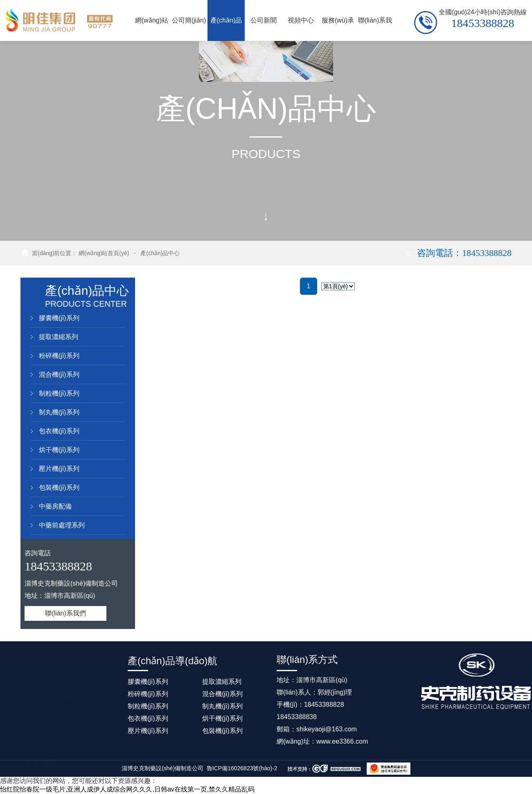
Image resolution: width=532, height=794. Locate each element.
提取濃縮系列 (59, 337)
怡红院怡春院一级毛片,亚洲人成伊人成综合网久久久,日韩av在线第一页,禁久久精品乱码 (127, 789)
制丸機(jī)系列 (59, 412)
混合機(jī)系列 (59, 374)
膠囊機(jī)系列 (59, 318)
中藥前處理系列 (62, 525)
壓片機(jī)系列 (59, 469)
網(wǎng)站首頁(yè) (104, 253)
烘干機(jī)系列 (59, 450)
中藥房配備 (55, 506)
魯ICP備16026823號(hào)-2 (242, 768)
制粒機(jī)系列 (59, 393)
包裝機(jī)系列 (59, 487)
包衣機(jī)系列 (59, 431)
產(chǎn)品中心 (160, 253)
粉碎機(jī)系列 (59, 356)
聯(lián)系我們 (65, 613)
